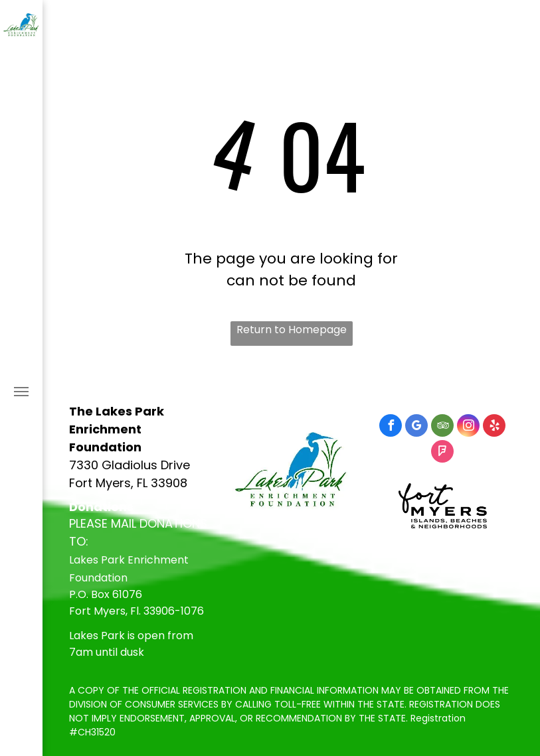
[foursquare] (442, 453)
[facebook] (391, 427)
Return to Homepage (292, 330)
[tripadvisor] (442, 427)
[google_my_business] (416, 427)
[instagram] (468, 427)
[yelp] (494, 427)
